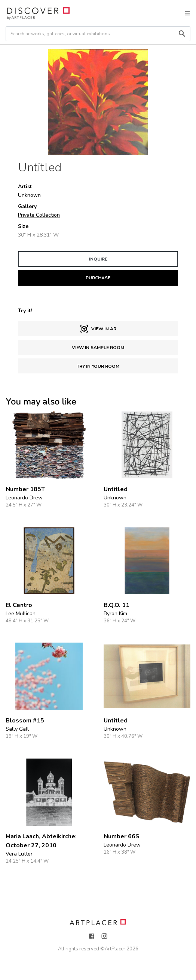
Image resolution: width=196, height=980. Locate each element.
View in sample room (98, 348)
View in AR (98, 329)
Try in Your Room (98, 366)
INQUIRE (98, 259)
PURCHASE (98, 278)
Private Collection (39, 215)
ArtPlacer (115, 949)
